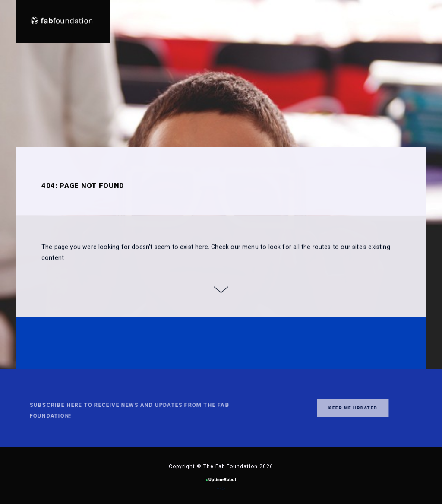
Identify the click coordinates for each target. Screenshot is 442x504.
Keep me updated (337, 408)
